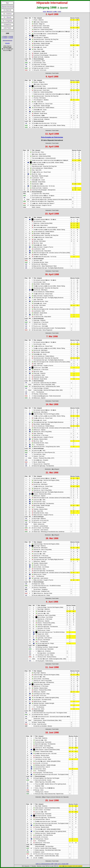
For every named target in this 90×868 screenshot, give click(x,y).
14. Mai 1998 (52, 404)
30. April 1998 (52, 274)
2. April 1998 (52, 14)
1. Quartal (4, 36)
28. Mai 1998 (52, 538)
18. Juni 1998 (52, 732)
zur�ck (55, 11)
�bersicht (50, 11)
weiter (60, 11)
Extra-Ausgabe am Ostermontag (52, 137)
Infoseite (7, 43)
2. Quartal (10, 36)
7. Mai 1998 (52, 336)
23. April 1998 (52, 214)
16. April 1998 (52, 147)
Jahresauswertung (7, 40)
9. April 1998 (52, 77)
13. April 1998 (52, 134)
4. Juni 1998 (52, 602)
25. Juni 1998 (52, 800)
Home (45, 11)
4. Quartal (10, 38)
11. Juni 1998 (52, 667)
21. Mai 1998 (52, 473)
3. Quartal (4, 38)
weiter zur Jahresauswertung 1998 (45, 864)
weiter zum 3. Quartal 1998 (61, 864)
